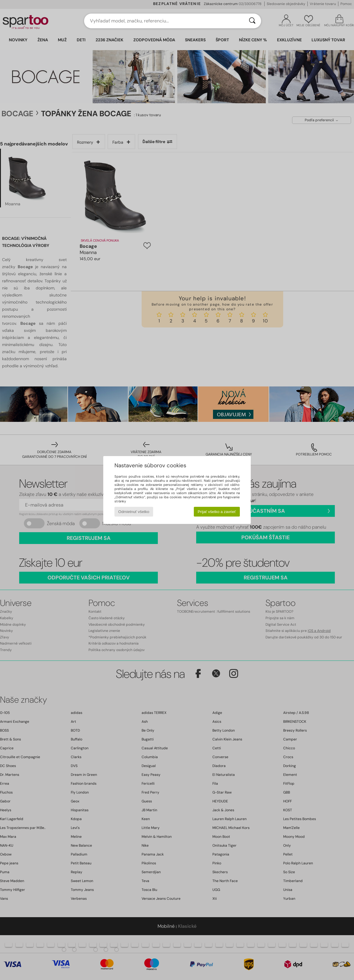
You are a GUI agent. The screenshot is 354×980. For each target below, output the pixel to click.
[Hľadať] (252, 21)
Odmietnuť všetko (134, 512)
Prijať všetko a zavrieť (217, 512)
